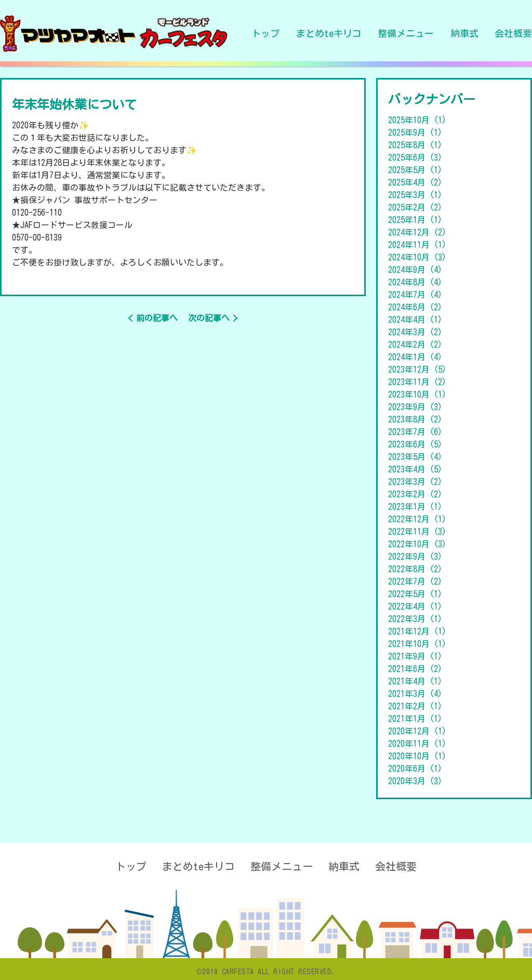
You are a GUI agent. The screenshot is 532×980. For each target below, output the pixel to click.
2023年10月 (417, 394)
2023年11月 (417, 382)
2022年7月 (415, 581)
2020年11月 (417, 744)
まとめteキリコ (329, 33)
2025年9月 (415, 133)
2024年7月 (415, 295)
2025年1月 (415, 220)
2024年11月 (417, 245)
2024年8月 (415, 282)
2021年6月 (415, 669)
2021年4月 (415, 681)
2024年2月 (415, 345)
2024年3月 (415, 332)
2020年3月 (415, 781)
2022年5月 (415, 594)
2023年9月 (415, 407)
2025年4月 (415, 182)
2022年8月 (415, 569)
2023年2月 (415, 494)
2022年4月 (415, 606)
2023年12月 (417, 369)
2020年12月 (417, 731)
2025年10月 (417, 120)
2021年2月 (415, 706)
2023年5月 (415, 457)
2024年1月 (415, 357)
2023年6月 (415, 444)
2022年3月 (415, 619)
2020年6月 (415, 769)
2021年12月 (417, 631)
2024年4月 (415, 320)
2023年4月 (415, 469)
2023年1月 (415, 507)
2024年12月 (417, 232)
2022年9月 (415, 557)
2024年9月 (415, 270)
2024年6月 (415, 307)
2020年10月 (417, 756)
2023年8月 (415, 419)
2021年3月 (415, 694)
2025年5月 (415, 170)
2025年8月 (415, 145)
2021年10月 (417, 644)
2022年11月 (417, 532)
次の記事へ (209, 318)
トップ (265, 33)
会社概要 (513, 33)
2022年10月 (417, 544)
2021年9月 (415, 656)
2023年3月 (415, 482)
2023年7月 (415, 432)
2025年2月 (415, 207)
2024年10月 (417, 257)
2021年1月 (415, 719)
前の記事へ (157, 318)
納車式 (464, 33)
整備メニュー (406, 33)
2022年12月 (417, 519)
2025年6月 (415, 157)
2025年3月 (415, 195)
